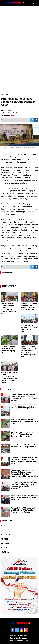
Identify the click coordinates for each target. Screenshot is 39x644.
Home (2, 95)
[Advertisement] (19, 23)
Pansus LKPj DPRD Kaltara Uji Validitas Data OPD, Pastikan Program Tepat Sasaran (23, 510)
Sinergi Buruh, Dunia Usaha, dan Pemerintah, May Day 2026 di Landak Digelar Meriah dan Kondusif (24, 486)
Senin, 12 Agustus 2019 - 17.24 (9, 112)
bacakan (5, 115)
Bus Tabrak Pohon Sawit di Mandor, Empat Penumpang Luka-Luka (25, 422)
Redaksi (13, 636)
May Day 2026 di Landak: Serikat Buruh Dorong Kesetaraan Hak (24, 408)
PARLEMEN (5, 535)
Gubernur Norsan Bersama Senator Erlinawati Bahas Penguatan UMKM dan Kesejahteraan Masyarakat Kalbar (25, 473)
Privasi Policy (23, 636)
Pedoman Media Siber (19, 641)
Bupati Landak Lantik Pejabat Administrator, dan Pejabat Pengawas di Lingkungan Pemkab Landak (24, 397)
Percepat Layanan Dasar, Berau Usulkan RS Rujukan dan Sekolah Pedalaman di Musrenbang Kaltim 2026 (24, 460)
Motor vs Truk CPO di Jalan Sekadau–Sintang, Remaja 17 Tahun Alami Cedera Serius (23, 434)
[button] (37, 1)
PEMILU (4, 548)
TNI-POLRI (5, 539)
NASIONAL (5, 543)
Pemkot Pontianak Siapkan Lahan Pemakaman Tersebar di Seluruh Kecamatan (25, 497)
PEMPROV (5, 552)
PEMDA (4, 526)
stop (12, 115)
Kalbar (7, 95)
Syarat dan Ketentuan (19, 638)
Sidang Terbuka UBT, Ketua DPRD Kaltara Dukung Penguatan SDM (25, 446)
